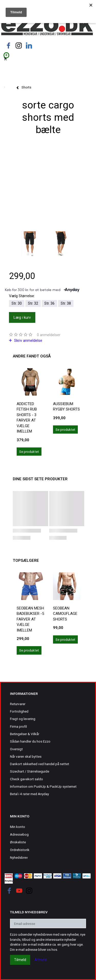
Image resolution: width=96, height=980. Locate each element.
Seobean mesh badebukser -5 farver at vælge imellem (30, 619)
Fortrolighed (19, 711)
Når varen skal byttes (26, 756)
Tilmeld (20, 960)
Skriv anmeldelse (28, 341)
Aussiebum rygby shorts (66, 407)
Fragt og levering (23, 719)
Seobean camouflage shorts (65, 614)
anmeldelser (49, 335)
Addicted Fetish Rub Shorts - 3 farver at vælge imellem (27, 418)
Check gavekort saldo (26, 779)
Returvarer (18, 704)
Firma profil (18, 726)
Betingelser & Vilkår (25, 734)
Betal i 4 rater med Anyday (29, 794)
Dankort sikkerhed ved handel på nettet (40, 764)
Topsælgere (26, 561)
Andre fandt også (32, 356)
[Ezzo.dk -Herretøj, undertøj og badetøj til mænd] (47, 27)
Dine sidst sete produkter (40, 479)
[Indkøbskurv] (48, 58)
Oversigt (16, 749)
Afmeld (41, 960)
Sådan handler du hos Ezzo (30, 741)
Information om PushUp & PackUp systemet (43, 786)
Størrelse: (22, 296)
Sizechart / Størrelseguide (30, 771)
